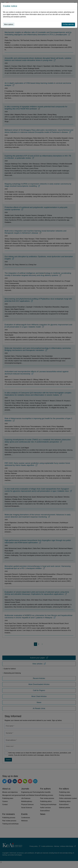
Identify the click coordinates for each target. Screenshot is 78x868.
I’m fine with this (68, 24)
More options (9, 24)
